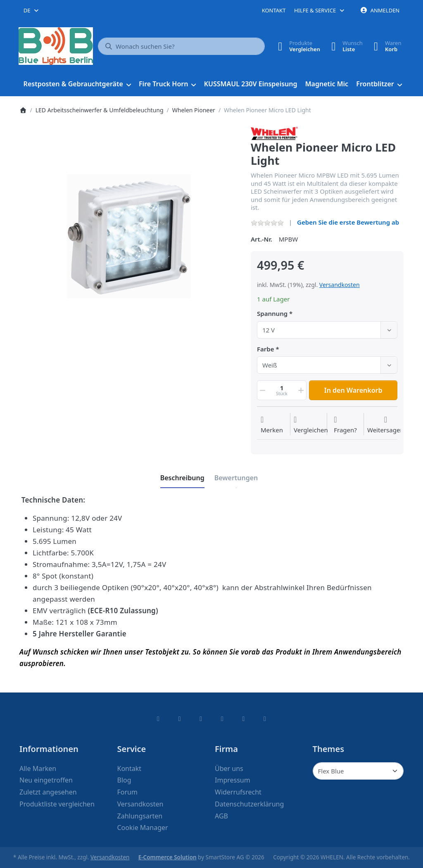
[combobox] (32, 10)
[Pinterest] (265, 719)
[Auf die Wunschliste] (272, 425)
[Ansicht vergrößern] (129, 236)
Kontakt (274, 10)
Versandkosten (340, 285)
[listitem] (129, 236)
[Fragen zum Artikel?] (345, 425)
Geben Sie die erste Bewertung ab (348, 222)
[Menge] (282, 390)
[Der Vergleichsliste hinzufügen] (311, 425)
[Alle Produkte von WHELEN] (274, 133)
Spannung (272, 314)
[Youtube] (244, 719)
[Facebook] (158, 719)
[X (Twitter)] (180, 719)
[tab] (182, 478)
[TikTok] (222, 719)
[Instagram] (201, 719)
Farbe (266, 349)
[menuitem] (77, 84)
